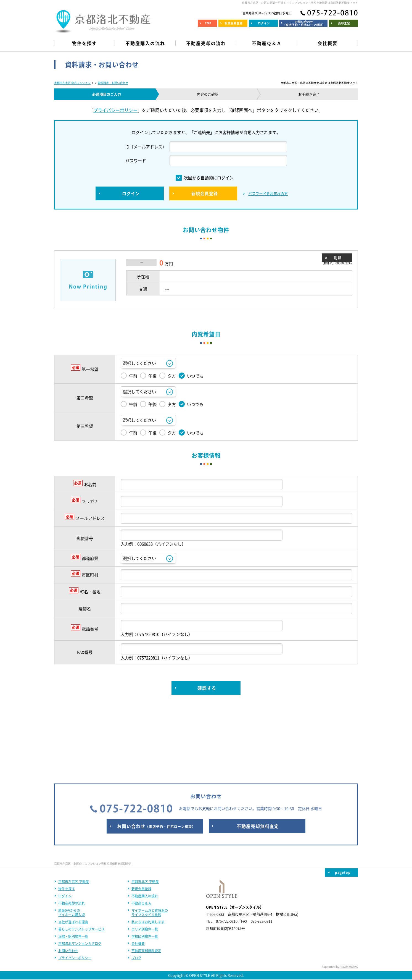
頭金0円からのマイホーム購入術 (72, 840)
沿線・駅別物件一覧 (73, 863)
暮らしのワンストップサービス (81, 856)
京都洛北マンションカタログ (80, 871)
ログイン (65, 823)
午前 (129, 375)
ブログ (136, 885)
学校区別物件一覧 (145, 863)
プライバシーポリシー (115, 110)
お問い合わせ (68, 878)
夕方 (168, 375)
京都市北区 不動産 (145, 809)
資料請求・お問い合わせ (113, 83)
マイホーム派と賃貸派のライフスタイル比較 (150, 840)
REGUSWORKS (349, 894)
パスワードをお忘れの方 (268, 194)
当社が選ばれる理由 (73, 849)
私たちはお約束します (148, 849)
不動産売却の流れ (72, 830)
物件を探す (67, 816)
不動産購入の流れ (145, 823)
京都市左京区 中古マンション (72, 83)
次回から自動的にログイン (205, 178)
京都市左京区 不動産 (74, 809)
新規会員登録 (141, 816)
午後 (148, 375)
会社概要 (138, 871)
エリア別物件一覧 (145, 856)
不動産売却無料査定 (146, 878)
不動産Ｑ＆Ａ (141, 830)
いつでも (191, 375)
